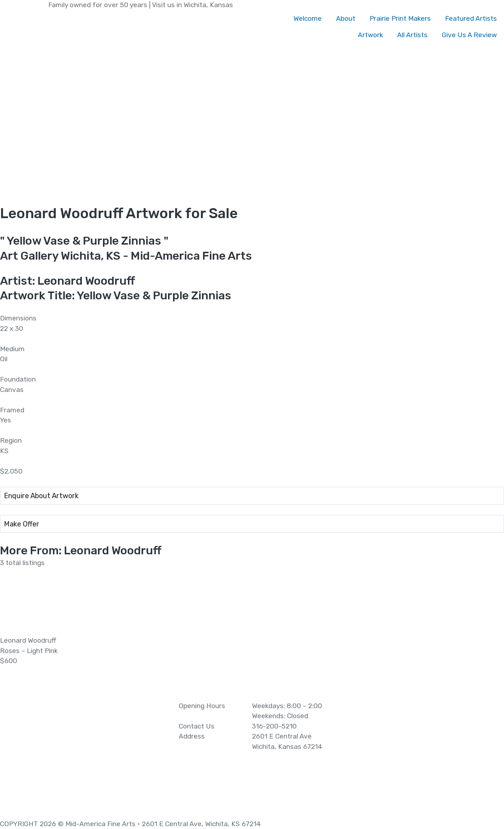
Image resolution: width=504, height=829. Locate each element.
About (346, 18)
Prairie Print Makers (400, 18)
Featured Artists (471, 18)
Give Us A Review (469, 35)
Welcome (308, 18)
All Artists (412, 35)
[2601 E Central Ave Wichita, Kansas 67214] (420, 755)
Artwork (370, 35)
